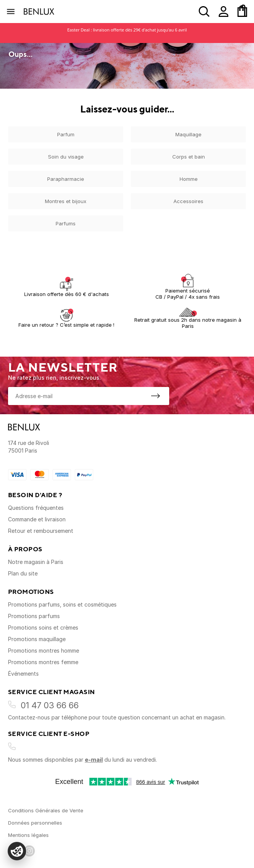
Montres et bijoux (66, 201)
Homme (189, 179)
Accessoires (188, 201)
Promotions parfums (34, 616)
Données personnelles (35, 823)
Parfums (66, 223)
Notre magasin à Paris (36, 562)
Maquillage (188, 134)
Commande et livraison (37, 519)
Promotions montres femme (43, 662)
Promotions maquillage (37, 639)
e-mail (94, 760)
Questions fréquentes (36, 508)
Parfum (66, 134)
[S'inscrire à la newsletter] (155, 396)
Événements (23, 674)
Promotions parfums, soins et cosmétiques (62, 604)
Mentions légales (28, 835)
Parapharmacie (66, 179)
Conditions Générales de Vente (46, 810)
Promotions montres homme (44, 651)
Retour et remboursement (41, 531)
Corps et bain (189, 157)
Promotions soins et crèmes (43, 627)
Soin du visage (66, 157)
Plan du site (23, 573)
